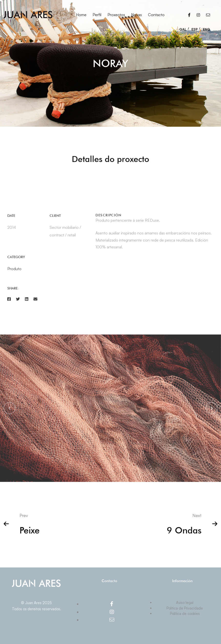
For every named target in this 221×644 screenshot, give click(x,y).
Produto (14, 271)
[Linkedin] (27, 301)
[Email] (208, 15)
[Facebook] (189, 15)
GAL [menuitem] (183, 29)
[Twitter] (18, 301)
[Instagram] (198, 15)
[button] (10, 410)
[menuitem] (184, 28)
